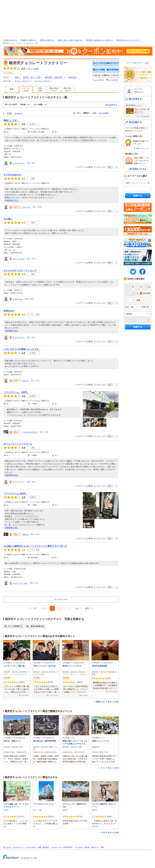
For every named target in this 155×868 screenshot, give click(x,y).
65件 (50, 682)
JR (64, 847)
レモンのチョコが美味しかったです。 (22, 349)
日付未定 (147, 293)
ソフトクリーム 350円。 (16, 392)
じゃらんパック (56, 847)
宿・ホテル (7, 847)
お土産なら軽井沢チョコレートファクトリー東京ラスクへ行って (35, 546)
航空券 (87, 847)
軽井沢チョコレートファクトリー (128, 40)
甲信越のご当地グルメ (29, 40)
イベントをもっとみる (110, 768)
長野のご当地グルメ (47, 40)
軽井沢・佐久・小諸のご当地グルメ (70, 40)
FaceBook (142, 272)
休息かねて (9, 311)
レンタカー (79, 847)
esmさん (25, 534)
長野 (17, 77)
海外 (102, 847)
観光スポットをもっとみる (108, 702)
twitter (133, 272)
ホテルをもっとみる (111, 833)
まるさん (26, 381)
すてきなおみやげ (12, 175)
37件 (80, 817)
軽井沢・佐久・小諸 (32, 77)
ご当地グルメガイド (10, 40)
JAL (67, 847)
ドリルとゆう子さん (30, 432)
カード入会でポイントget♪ (138, 63)
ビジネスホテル (31, 847)
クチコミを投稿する (99, 70)
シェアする (99, 80)
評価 (95, 113)
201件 (51, 817)
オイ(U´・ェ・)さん (20, 583)
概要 (12, 89)
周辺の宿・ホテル (68, 89)
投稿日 (86, 113)
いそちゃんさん (19, 163)
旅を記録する (135, 122)
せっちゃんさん (19, 337)
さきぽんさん (18, 299)
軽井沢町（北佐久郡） (54, 77)
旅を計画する (135, 99)
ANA (70, 847)
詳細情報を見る (11, 200)
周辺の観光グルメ (54, 89)
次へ (77, 608)
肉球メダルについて (143, 149)
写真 (40, 89)
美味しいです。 (11, 120)
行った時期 (103, 113)
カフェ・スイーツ (22, 81)
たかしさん (26, 207)
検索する (138, 196)
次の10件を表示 (61, 599)
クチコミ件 (32, 69)
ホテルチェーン (18, 847)
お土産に (8, 219)
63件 (109, 817)
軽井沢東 (72, 77)
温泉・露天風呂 (44, 847)
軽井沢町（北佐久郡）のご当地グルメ (100, 40)
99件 (80, 682)
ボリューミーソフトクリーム (18, 444)
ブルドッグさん (19, 259)
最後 (87, 608)
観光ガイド (95, 847)
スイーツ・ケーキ (42, 81)
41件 (21, 817)
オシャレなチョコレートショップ (20, 270)
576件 (21, 682)
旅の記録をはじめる (138, 169)
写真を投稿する (112, 70)
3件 (109, 678)
